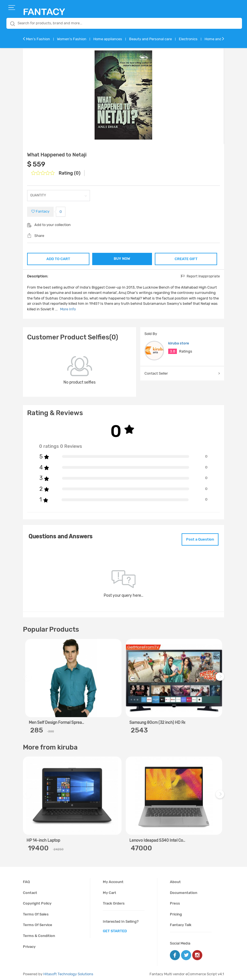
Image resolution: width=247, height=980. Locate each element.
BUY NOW (122, 259)
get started (115, 929)
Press (175, 901)
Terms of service (38, 923)
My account (113, 880)
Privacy (29, 944)
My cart (110, 890)
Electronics (188, 39)
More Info (68, 309)
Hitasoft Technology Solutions (68, 972)
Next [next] (221, 677)
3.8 (173, 351)
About (175, 880)
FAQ (26, 880)
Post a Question (197, 538)
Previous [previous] (28, 677)
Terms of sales (36, 912)
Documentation (184, 890)
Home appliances (108, 39)
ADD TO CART (58, 258)
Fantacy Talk (181, 923)
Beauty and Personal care (150, 39)
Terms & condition (39, 933)
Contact (30, 890)
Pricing (176, 912)
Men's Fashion (38, 39)
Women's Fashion (72, 39)
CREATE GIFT (186, 258)
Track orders (114, 901)
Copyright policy (37, 901)
